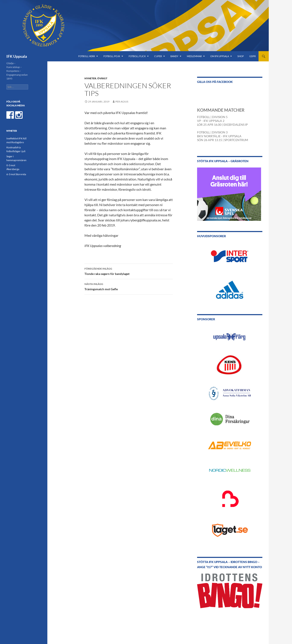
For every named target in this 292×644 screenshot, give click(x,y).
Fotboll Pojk (112, 56)
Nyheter (90, 78)
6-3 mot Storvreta (16, 174)
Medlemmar (194, 56)
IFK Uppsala (17, 56)
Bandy (174, 56)
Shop (241, 56)
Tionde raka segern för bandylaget (129, 271)
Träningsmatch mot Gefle (129, 286)
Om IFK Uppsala (220, 56)
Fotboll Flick (137, 56)
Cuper (158, 56)
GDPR (253, 56)
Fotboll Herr (87, 56)
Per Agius (122, 102)
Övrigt (102, 78)
